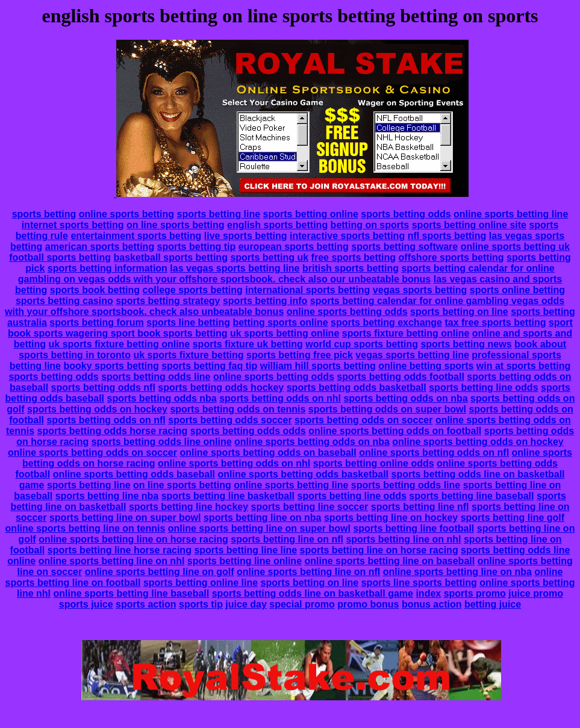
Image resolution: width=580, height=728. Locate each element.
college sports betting (193, 290)
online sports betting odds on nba (312, 442)
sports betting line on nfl (287, 539)
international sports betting (307, 290)
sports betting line (218, 214)
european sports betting (294, 247)
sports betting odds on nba (405, 398)
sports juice (86, 604)
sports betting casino (64, 301)
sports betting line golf (513, 518)
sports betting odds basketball (357, 387)
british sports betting (351, 268)
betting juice (493, 604)
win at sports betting (523, 366)
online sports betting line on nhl (112, 561)
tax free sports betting (495, 322)
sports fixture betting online (406, 333)
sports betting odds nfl (103, 387)
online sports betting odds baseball (134, 474)
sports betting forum (96, 322)
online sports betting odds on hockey (478, 442)
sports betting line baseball (471, 496)
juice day (246, 604)
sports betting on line (459, 312)
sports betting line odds (483, 387)
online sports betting (126, 214)
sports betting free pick (300, 355)
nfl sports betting (447, 236)
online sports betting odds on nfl (434, 453)
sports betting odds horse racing (112, 431)
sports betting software (404, 247)
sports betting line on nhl (403, 539)
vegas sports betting (420, 290)
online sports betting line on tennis (86, 528)
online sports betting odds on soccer (92, 453)
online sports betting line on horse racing (133, 539)
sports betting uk (269, 257)
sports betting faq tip (209, 366)
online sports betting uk (515, 247)
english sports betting (277, 225)
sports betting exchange (386, 322)
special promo (302, 604)
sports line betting (188, 322)
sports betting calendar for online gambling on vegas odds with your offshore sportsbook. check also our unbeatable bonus (286, 274)
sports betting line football (413, 528)
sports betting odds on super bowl (387, 409)
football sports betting (60, 257)
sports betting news (466, 344)
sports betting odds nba (162, 398)
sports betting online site (469, 225)
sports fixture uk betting (248, 344)
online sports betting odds (347, 312)
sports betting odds (406, 214)
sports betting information (108, 268)
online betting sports (426, 366)
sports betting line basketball (228, 496)
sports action (146, 604)
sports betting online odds (374, 463)
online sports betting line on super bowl (259, 528)
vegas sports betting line (412, 355)
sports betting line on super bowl (125, 518)
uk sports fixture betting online (120, 344)
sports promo (475, 593)
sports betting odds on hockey (97, 409)
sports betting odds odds (248, 431)
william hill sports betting (318, 366)
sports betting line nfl (420, 507)
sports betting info (265, 301)
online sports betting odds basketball (303, 474)
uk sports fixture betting (188, 355)
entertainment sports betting (136, 236)
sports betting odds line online (162, 442)
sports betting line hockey (189, 507)
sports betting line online (245, 561)
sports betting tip (197, 247)
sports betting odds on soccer (363, 420)
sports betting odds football (401, 377)
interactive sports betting (347, 236)
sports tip (201, 604)
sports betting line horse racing (120, 550)
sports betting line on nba (263, 518)
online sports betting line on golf (160, 572)
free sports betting (354, 257)
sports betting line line (245, 550)
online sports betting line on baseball (389, 561)
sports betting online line (201, 583)
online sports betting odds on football (395, 431)
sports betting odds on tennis (238, 409)
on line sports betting (176, 225)
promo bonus (368, 604)
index (428, 593)
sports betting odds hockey (221, 387)
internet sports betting (73, 225)
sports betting (44, 214)
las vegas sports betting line (235, 268)
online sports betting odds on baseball (268, 453)
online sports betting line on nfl (308, 572)
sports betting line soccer (310, 507)
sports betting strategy (168, 301)
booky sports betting (111, 366)
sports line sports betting (419, 583)
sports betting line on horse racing (379, 550)
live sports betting (246, 236)
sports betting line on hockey (391, 518)
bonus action (432, 604)
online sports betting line (511, 214)
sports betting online (311, 214)
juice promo (536, 593)
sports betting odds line (156, 377)
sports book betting (95, 290)
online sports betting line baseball (132, 593)
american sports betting (100, 247)
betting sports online (280, 322)
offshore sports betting (451, 257)
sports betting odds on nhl (280, 398)
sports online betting (517, 290)
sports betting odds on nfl (106, 420)
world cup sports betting (362, 344)
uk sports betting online (285, 333)
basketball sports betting (171, 257)
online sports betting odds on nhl (234, 463)
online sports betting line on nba (457, 572)
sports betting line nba (107, 496)
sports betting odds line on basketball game (313, 593)
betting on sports (370, 225)
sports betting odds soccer (230, 420)
